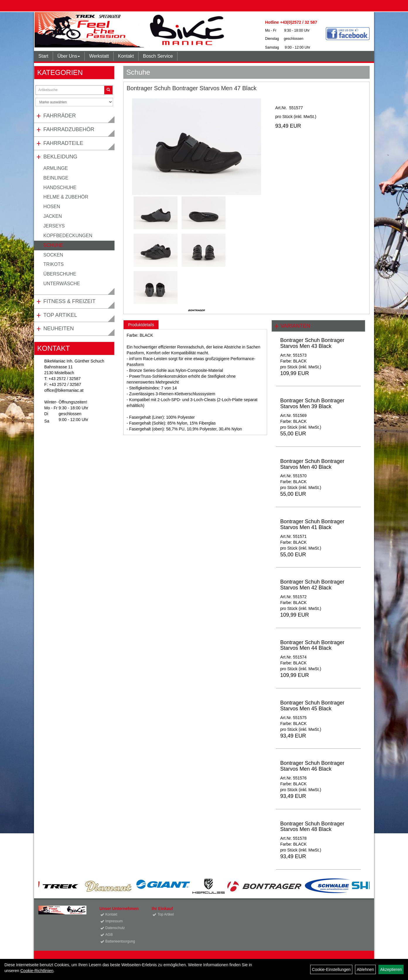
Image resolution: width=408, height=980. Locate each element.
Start (43, 56)
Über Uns (69, 56)
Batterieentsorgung (120, 941)
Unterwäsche (62, 284)
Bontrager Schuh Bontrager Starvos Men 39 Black (312, 403)
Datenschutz (115, 928)
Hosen (52, 207)
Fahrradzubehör (69, 129)
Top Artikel (60, 315)
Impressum (114, 921)
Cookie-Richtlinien (37, 971)
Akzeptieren (391, 969)
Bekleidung (60, 157)
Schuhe (53, 245)
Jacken (53, 216)
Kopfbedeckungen (68, 236)
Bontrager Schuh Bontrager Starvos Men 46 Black (312, 766)
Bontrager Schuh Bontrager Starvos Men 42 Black (312, 585)
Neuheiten (59, 329)
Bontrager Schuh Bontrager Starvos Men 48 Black (312, 827)
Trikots (53, 264)
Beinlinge (56, 178)
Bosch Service (158, 56)
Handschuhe (60, 188)
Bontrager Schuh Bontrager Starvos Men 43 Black (312, 343)
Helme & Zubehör (66, 197)
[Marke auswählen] (74, 102)
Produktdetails (141, 325)
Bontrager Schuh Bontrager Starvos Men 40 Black (312, 464)
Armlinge (56, 168)
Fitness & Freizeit (69, 301)
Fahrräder (60, 116)
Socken (53, 255)
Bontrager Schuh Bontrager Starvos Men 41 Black (312, 524)
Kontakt (126, 56)
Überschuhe (60, 274)
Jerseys (54, 226)
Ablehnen (365, 969)
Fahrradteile (63, 143)
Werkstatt (99, 56)
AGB (109, 935)
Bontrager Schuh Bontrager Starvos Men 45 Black (312, 706)
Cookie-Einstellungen (331, 969)
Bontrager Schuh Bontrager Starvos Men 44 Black (312, 645)
